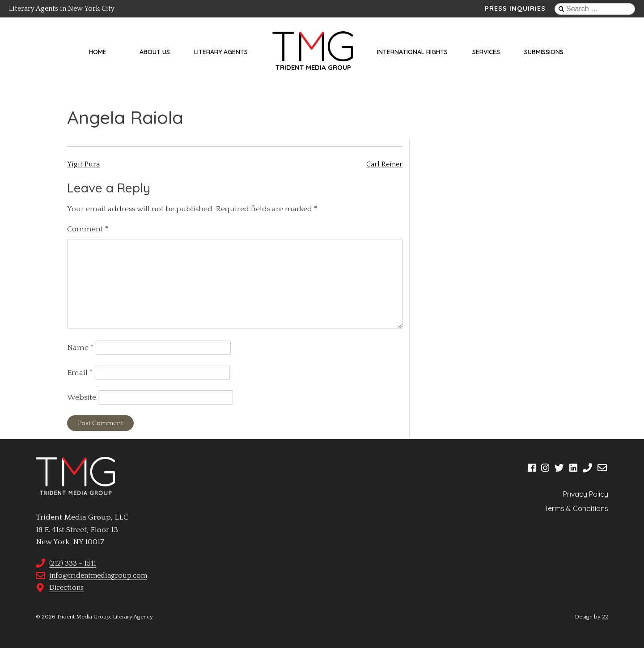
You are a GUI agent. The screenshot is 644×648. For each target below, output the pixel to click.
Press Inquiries (515, 9)
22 (605, 617)
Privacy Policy (586, 494)
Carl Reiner (384, 164)
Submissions (544, 52)
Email (80, 373)
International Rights (412, 52)
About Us (155, 52)
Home (98, 52)
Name (80, 348)
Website (82, 397)
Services (486, 52)
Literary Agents (221, 52)
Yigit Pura (83, 164)
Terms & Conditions (576, 508)
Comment (88, 229)
